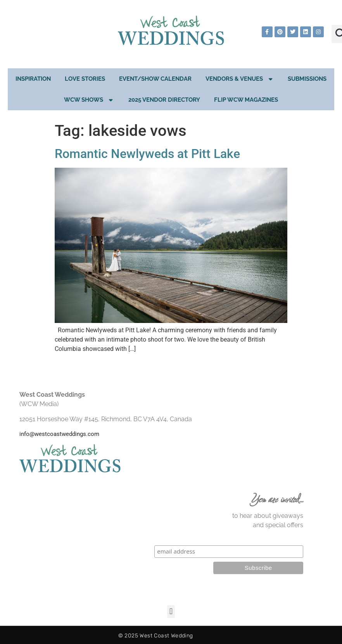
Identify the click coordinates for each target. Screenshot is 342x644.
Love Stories (85, 79)
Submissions (307, 79)
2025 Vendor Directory (164, 100)
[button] (171, 612)
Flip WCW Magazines (246, 100)
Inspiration (33, 79)
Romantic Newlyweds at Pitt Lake (147, 154)
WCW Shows (89, 100)
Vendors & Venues (240, 79)
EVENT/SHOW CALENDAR (155, 79)
